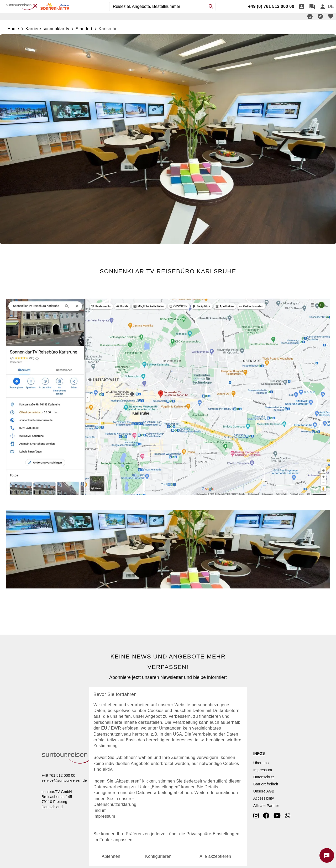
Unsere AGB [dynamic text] (264, 791)
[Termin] (302, 7)
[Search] (211, 7)
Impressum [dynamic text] (263, 770)
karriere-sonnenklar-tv (47, 29)
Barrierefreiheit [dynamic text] (266, 784)
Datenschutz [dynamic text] (264, 777)
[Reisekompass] (320, 16)
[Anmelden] (323, 7)
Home (13, 29)
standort (84, 29)
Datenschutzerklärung (115, 804)
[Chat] (312, 7)
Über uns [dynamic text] (261, 763)
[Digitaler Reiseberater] (310, 16)
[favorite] (331, 16)
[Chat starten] (327, 855)
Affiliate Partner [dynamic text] (266, 806)
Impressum (105, 816)
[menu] (331, 7)
